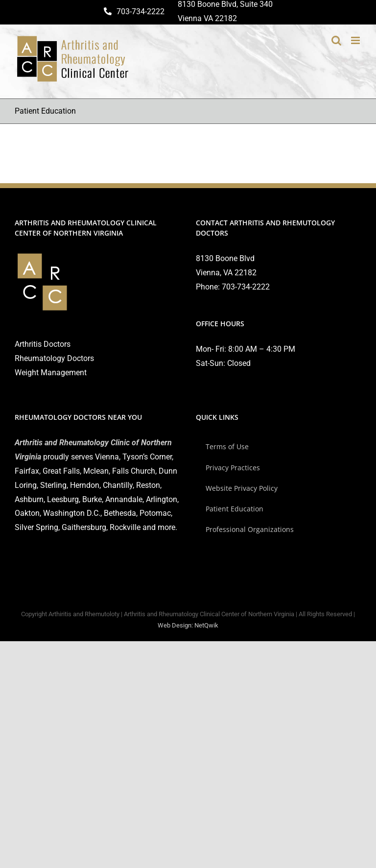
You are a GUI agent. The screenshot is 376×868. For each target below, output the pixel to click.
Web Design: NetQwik (188, 625)
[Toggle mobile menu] (356, 40)
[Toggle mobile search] (336, 40)
